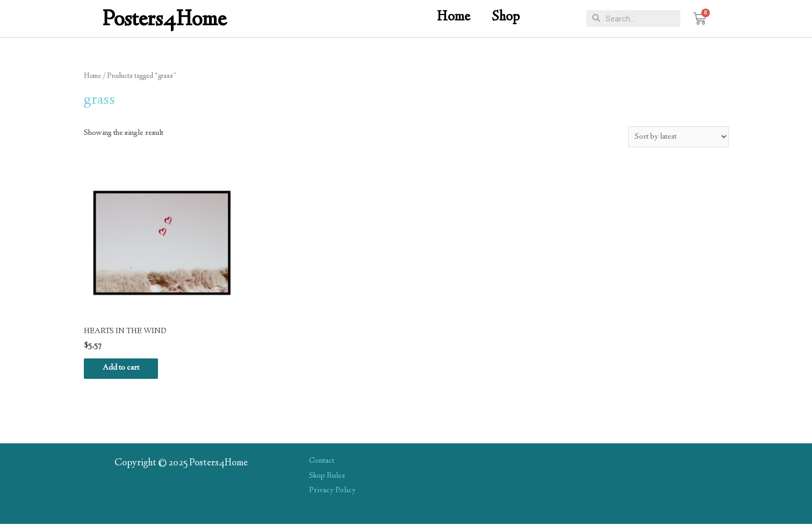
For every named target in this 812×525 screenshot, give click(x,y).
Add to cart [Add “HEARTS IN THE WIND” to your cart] (124, 369)
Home (454, 17)
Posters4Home (165, 21)
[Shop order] (678, 137)
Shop (506, 17)
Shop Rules (327, 477)
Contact (322, 462)
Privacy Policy (332, 492)
